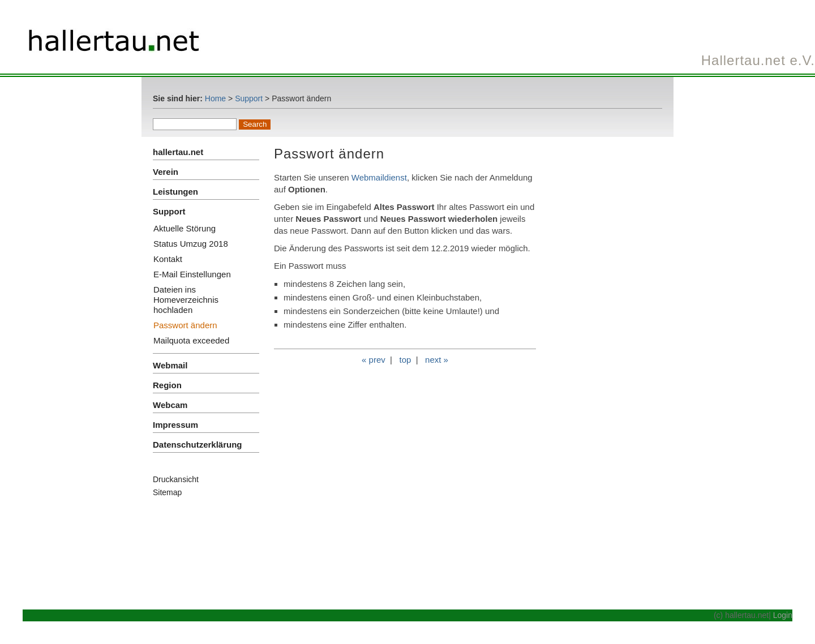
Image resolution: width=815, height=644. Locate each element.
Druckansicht (176, 479)
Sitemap (167, 492)
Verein (166, 172)
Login (783, 615)
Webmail (170, 365)
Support (249, 98)
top (405, 360)
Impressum (175, 425)
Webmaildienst (379, 177)
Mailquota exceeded (191, 340)
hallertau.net (178, 152)
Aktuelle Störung (185, 228)
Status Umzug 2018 (191, 244)
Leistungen (175, 192)
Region (167, 385)
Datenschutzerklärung (198, 445)
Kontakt (168, 259)
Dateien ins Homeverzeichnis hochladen (186, 300)
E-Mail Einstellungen (192, 274)
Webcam (170, 405)
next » (437, 360)
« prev (374, 360)
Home (215, 98)
